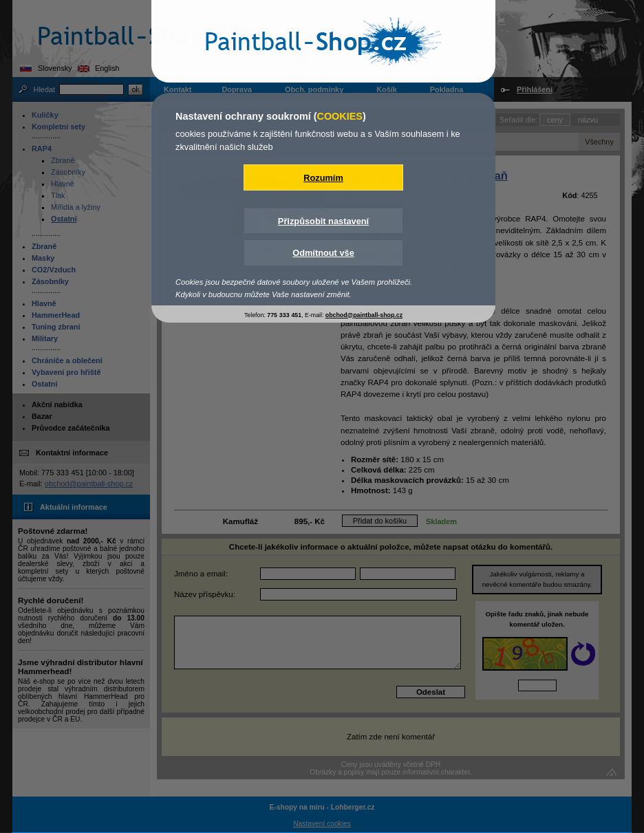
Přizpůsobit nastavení (323, 221)
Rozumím (323, 178)
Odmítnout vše (323, 253)
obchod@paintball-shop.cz (364, 315)
